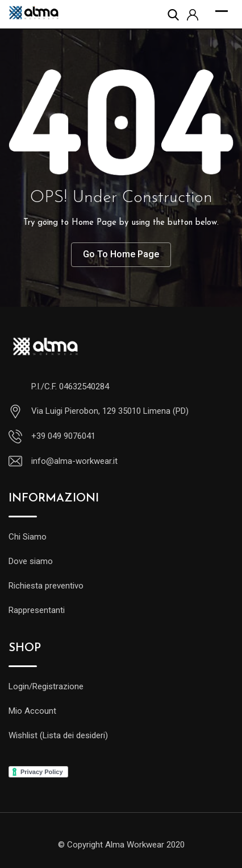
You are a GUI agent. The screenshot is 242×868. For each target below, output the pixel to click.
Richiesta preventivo (46, 586)
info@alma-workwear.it (74, 461)
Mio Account (32, 711)
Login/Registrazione (46, 686)
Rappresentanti (37, 610)
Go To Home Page (121, 254)
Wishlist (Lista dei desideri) (58, 735)
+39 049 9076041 (63, 436)
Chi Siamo (28, 537)
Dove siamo (31, 561)
